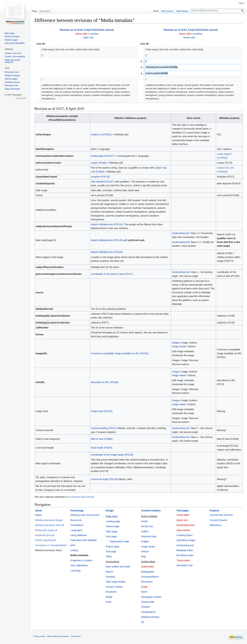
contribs (93, 34)
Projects (214, 511)
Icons (109, 602)
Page (34, 11)
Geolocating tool (181, 233)
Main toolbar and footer (118, 567)
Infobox (145, 551)
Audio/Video (148, 567)
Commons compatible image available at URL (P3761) (120, 353)
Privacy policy (39, 636)
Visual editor (183, 515)
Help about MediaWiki (15, 43)
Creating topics (184, 535)
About (38, 511)
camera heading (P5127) (104, 428)
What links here (12, 72)
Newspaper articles (151, 597)
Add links (22, 98)
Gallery (145, 531)
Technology (77, 511)
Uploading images (186, 540)
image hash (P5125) (102, 411)
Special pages (11, 79)
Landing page (113, 521)
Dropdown (111, 592)
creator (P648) (99, 163)
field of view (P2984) (102, 439)
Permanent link (11, 85)
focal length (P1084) (102, 448)
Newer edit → (191, 38)
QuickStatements (186, 525)
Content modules (151, 511)
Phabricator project (45, 530)
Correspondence (150, 577)
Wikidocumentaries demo (48, 525)
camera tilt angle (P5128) (104, 479)
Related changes (12, 76)
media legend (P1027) (103, 156)
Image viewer (179, 346)
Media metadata (79, 555)
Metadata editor (185, 550)
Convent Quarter (219, 520)
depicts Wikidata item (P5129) (107, 224)
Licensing (75, 571)
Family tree (147, 526)
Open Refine (183, 530)
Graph (144, 587)
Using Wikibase (79, 535)
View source (167, 11)
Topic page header (116, 582)
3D (143, 622)
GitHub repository (44, 540)
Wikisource (215, 525)
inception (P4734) (100, 177)
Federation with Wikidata (84, 540)
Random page (11, 40)
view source (106, 30)
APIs (73, 545)
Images (176, 343)
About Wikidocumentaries (58, 636)
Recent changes (12, 36)
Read (156, 11)
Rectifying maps (185, 555)
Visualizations (148, 612)
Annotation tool (184, 565)
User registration (79, 565)
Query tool (182, 520)
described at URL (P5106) (105, 382)
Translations (77, 525)
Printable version (12, 82)
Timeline (146, 607)
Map (143, 556)
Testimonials (148, 602)
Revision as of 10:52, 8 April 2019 (79, 30)
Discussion (147, 582)
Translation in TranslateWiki (50, 545)
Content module (114, 587)
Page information (12, 89)
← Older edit (87, 38)
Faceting (110, 577)
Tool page (111, 551)
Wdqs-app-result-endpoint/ (13, 61)
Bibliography (148, 572)
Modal (109, 597)
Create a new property (15, 57)
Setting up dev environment (85, 515)
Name (144, 592)
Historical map (149, 536)
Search (109, 572)
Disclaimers (76, 636)
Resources (76, 520)
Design (110, 511)
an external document (80, 497)
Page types (112, 516)
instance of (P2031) (101, 134)
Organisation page (119, 541)
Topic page (112, 531)
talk (85, 34)
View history (182, 11)
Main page (9, 33)
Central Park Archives (221, 515)
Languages (76, 530)
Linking (74, 550)
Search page (112, 526)
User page (111, 536)
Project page (112, 547)
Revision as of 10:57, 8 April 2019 (183, 30)
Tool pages (183, 511)
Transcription (183, 560)
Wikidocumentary (150, 617)
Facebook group (44, 535)
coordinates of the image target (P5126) (112, 455)
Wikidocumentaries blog (48, 520)
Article (144, 521)
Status (38, 515)
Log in (241, 3)
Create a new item (13, 53)
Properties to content (81, 560)
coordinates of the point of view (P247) (111, 274)
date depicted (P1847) (103, 182)
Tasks (109, 556)
